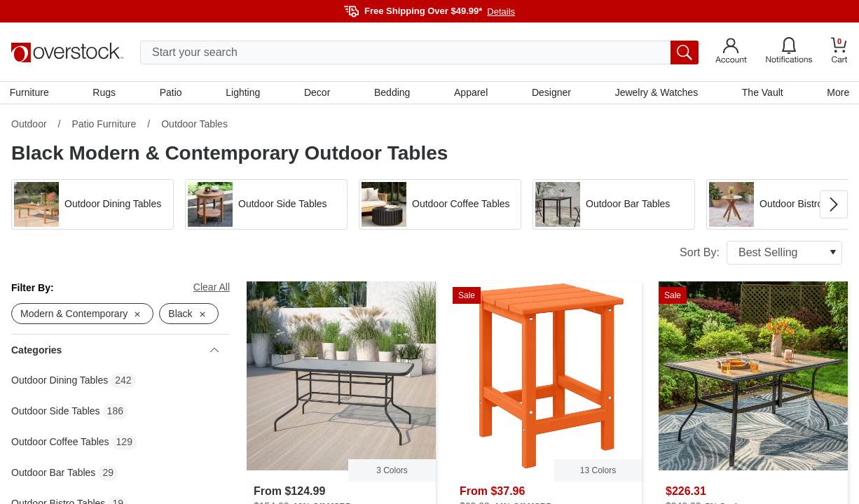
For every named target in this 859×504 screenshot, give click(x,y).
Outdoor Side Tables (56, 413)
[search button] (685, 52)
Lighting (243, 93)
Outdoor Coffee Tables (60, 444)
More (837, 93)
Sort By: (761, 254)
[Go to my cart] (839, 52)
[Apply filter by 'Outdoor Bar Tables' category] (614, 206)
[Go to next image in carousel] (834, 206)
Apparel (471, 93)
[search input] (419, 52)
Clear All (212, 288)
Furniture (31, 93)
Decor (317, 93)
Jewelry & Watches (655, 93)
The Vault (761, 93)
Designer (551, 93)
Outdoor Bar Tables (53, 475)
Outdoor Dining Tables (60, 382)
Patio (172, 93)
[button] (92, 206)
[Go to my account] (731, 52)
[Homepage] (67, 52)
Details (501, 12)
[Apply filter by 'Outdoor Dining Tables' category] (92, 206)
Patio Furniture (104, 125)
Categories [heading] (115, 352)
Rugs (105, 93)
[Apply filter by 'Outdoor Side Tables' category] (266, 206)
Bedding (392, 93)
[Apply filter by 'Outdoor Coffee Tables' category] (440, 206)
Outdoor (29, 125)
